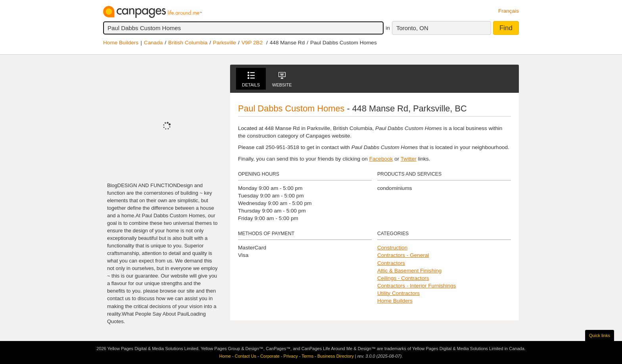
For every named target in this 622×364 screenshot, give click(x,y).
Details (251, 80)
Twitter (409, 159)
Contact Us (246, 356)
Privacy (291, 356)
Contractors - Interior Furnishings (417, 286)
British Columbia (188, 43)
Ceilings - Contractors (403, 278)
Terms (307, 356)
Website (282, 80)
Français (509, 11)
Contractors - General (403, 255)
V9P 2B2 (252, 43)
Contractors (391, 263)
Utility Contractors (398, 293)
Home (225, 356)
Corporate (270, 356)
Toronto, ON (412, 28)
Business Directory (336, 356)
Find (506, 28)
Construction (392, 248)
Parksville (225, 43)
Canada (154, 43)
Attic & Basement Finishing (409, 271)
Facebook (381, 159)
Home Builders (121, 43)
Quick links (600, 335)
